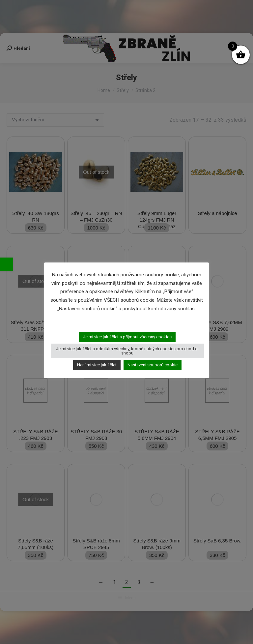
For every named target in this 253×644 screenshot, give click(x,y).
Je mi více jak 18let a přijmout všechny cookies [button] (127, 337)
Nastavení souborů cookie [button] (153, 365)
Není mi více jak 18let (97, 365)
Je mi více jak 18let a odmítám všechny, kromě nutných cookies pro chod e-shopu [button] (127, 351)
